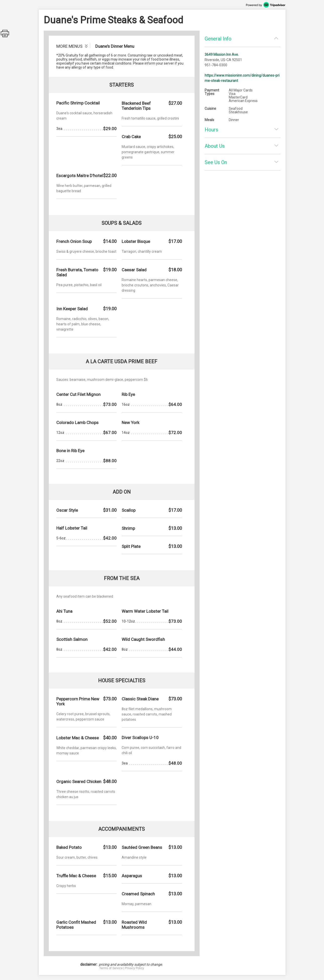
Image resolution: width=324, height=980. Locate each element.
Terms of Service (111, 968)
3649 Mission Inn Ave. (222, 55)
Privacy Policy (134, 968)
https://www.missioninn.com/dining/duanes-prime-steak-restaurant (242, 78)
